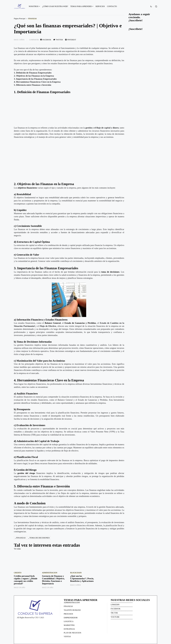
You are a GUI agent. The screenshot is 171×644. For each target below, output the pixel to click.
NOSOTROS (34, 6)
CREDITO (18, 573)
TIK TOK (114, 613)
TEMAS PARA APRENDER (81, 6)
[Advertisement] (69, 110)
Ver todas (17, 549)
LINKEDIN (115, 605)
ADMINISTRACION (50, 573)
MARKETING (69, 625)
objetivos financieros (28, 188)
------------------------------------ (122, 603)
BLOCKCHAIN (76, 573)
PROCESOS (68, 614)
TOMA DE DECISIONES (39, 538)
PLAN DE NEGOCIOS (72, 633)
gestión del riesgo (26, 473)
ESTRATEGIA (69, 629)
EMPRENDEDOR (71, 618)
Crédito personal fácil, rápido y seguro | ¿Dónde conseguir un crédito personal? (26, 580)
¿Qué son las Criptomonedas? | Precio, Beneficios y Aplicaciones (82, 579)
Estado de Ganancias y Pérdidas (80, 323)
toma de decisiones (110, 272)
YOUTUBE (115, 617)
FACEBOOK (116, 609)
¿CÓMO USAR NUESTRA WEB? (55, 6)
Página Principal (20, 18)
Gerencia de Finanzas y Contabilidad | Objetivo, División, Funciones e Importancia (53, 580)
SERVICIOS (100, 6)
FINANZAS (32, 18)
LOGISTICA (69, 621)
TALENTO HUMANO (72, 610)
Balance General (53, 323)
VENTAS (67, 637)
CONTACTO (112, 6)
